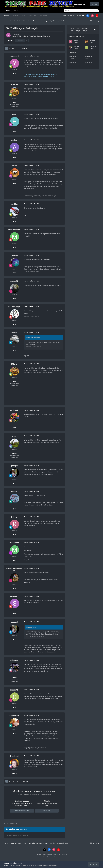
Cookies (65, 855)
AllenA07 (14, 660)
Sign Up (95, 4)
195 (15, 588)
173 (15, 614)
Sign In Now (47, 810)
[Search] (74, 11)
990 (15, 183)
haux (14, 114)
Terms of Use (8, 865)
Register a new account (22, 810)
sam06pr (14, 204)
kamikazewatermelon (14, 570)
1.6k (15, 678)
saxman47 (14, 596)
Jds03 (14, 166)
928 (15, 132)
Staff (24, 16)
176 (15, 299)
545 (15, 158)
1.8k (15, 428)
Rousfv (14, 491)
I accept (93, 864)
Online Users (32, 16)
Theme (38, 855)
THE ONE (14, 255)
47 (15, 733)
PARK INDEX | (73, 16)
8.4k (15, 454)
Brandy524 (14, 756)
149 (15, 324)
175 (15, 707)
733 (15, 222)
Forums (7, 16)
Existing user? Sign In (81, 4)
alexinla (14, 140)
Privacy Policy (47, 855)
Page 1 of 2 (26, 49)
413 (15, 350)
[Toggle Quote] (27, 338)
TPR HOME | (66, 16)
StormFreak (14, 716)
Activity (16, 11)
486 (15, 102)
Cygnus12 (14, 690)
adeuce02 (14, 281)
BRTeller (14, 85)
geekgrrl (14, 466)
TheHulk (14, 332)
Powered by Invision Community (52, 857)
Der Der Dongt (14, 307)
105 (15, 247)
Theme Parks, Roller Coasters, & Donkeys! (37, 36)
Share (10, 40)
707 (15, 74)
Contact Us (57, 855)
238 (15, 273)
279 (15, 560)
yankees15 (17, 34)
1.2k (15, 774)
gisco (14, 436)
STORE (79, 16)
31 (15, 483)
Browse (8, 12)
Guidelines (16, 16)
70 (15, 509)
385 (15, 535)
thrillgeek (14, 410)
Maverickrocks (14, 230)
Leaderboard (43, 16)
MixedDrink (14, 543)
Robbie (14, 517)
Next (14, 49)
